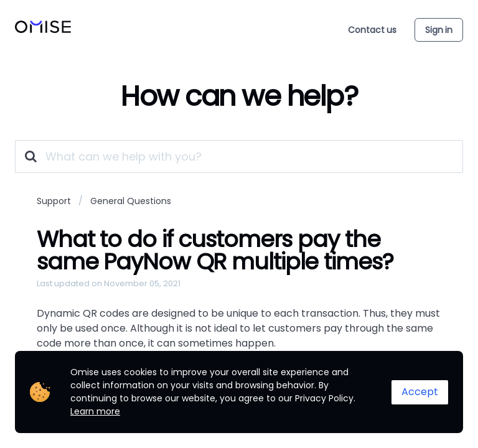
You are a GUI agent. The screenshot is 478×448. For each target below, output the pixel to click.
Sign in (439, 30)
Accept (420, 392)
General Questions (131, 201)
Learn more (95, 411)
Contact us (372, 30)
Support (54, 201)
